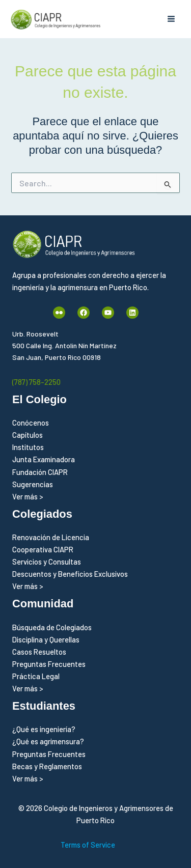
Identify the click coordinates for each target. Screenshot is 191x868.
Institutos (28, 447)
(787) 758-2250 (36, 382)
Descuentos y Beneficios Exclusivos (70, 574)
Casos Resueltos (39, 652)
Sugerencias (33, 484)
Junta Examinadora (44, 459)
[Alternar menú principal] (171, 19)
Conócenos (31, 423)
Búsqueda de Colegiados (52, 627)
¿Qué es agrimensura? (48, 741)
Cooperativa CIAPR (43, 549)
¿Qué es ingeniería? (44, 729)
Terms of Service (88, 845)
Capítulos (28, 435)
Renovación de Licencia (51, 537)
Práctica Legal (36, 676)
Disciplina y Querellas (46, 639)
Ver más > (28, 496)
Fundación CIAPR (40, 472)
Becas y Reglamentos (47, 766)
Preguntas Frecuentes (49, 664)
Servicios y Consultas (47, 562)
